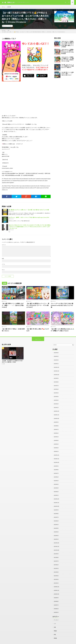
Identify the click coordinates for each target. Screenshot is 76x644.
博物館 (55, 626)
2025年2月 (56, 403)
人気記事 (9, 7)
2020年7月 (56, 601)
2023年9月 (56, 464)
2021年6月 (56, 561)
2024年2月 (56, 446)
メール (3, 264)
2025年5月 (56, 392)
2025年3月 (56, 399)
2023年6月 (56, 475)
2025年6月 (56, 389)
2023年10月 (56, 460)
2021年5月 (56, 565)
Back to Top (38, 339)
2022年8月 (56, 511)
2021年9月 (56, 550)
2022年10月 (56, 504)
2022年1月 (56, 536)
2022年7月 (56, 514)
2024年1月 (56, 450)
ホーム (3, 7)
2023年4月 (56, 482)
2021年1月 (56, 579)
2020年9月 (56, 593)
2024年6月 (56, 432)
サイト (3, 270)
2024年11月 (56, 414)
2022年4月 (56, 525)
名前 (3, 259)
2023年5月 (56, 478)
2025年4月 (56, 396)
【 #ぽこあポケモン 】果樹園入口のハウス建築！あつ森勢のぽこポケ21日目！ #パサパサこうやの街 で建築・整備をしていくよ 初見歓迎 (67, 44)
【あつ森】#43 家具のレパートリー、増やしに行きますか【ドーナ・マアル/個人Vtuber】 (38, 305)
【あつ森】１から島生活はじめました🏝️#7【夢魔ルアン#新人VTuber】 (62, 330)
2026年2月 (56, 360)
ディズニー (56, 615)
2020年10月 (56, 590)
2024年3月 (56, 443)
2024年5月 (56, 435)
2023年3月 (56, 486)
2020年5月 (56, 608)
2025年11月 (56, 371)
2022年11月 (56, 500)
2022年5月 (56, 522)
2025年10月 (56, 374)
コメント (4, 245)
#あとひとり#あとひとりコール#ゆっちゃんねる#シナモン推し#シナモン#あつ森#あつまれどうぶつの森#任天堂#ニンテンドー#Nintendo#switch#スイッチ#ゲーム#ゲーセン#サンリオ (30, 227)
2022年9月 (56, 507)
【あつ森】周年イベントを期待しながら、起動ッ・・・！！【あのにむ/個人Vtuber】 (67, 74)
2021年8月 (56, 554)
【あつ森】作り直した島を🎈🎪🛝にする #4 (38, 330)
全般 (10, 26)
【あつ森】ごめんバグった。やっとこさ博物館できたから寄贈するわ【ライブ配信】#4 (67, 66)
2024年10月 (56, 417)
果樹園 (55, 633)
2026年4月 (56, 353)
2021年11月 (56, 543)
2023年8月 (56, 468)
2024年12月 (56, 410)
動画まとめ (12, 641)
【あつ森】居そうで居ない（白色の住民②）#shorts (13, 330)
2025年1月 (56, 407)
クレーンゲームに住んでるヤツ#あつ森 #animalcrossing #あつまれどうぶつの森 (62, 305)
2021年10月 (56, 547)
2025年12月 (56, 367)
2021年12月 (56, 539)
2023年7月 (56, 471)
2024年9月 (56, 421)
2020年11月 (56, 586)
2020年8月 (56, 597)
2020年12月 (56, 583)
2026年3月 (56, 356)
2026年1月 (56, 364)
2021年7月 (56, 557)
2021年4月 (56, 568)
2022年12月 (56, 496)
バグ (55, 619)
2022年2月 (56, 532)
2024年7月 (56, 428)
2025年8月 (56, 381)
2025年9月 (56, 378)
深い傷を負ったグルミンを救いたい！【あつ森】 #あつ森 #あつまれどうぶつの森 (29, 210)
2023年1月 (56, 493)
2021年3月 (56, 572)
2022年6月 (56, 518)
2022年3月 (56, 529)
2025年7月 (56, 385)
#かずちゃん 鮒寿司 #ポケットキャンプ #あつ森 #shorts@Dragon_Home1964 (29, 217)
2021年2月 (56, 575)
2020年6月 (56, 604)
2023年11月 (56, 457)
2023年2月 (56, 489)
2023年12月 (56, 453)
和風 (55, 630)
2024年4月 (56, 439)
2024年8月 (56, 425)
